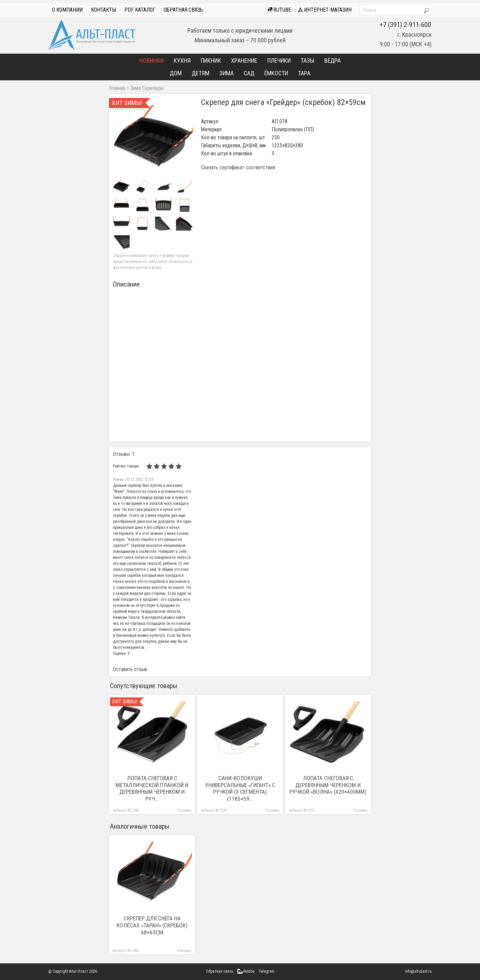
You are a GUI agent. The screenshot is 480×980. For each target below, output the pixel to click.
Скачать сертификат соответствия (238, 168)
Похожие (184, 811)
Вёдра (332, 60)
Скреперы (153, 88)
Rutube (279, 10)
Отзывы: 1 (124, 454)
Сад (249, 73)
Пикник (211, 60)
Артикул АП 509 (214, 811)
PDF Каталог (140, 10)
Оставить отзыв (130, 669)
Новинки (151, 60)
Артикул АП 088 (126, 811)
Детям (200, 73)
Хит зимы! (125, 702)
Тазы (307, 60)
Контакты (103, 10)
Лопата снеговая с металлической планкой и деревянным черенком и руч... (152, 789)
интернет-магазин (325, 10)
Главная (117, 88)
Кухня (182, 60)
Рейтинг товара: (126, 466)
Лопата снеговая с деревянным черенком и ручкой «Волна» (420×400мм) (328, 785)
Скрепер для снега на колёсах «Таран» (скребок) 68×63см (152, 925)
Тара (304, 73)
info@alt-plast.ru (418, 971)
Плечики (279, 60)
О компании (67, 10)
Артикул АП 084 (126, 951)
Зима (226, 73)
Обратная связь (183, 10)
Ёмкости (276, 73)
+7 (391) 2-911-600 (405, 25)
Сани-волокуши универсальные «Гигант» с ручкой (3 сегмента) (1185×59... (240, 789)
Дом (176, 73)
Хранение (244, 60)
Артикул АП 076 (302, 811)
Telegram (266, 971)
